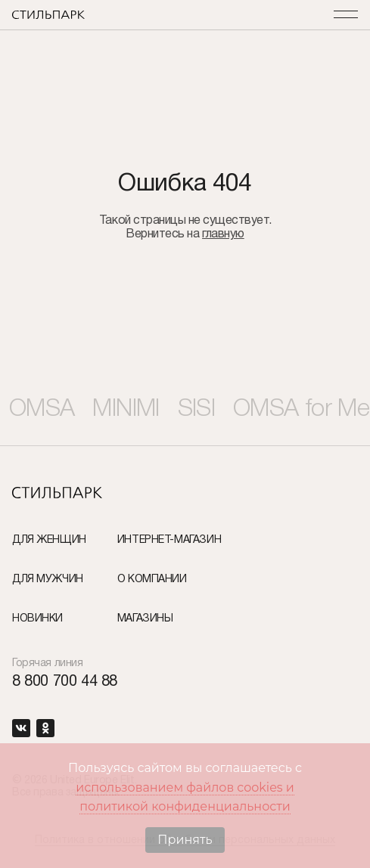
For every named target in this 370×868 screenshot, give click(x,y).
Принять (185, 840)
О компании (152, 580)
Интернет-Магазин (169, 540)
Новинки (37, 619)
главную (223, 234)
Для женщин (49, 540)
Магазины (145, 619)
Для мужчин (48, 580)
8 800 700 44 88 (65, 682)
